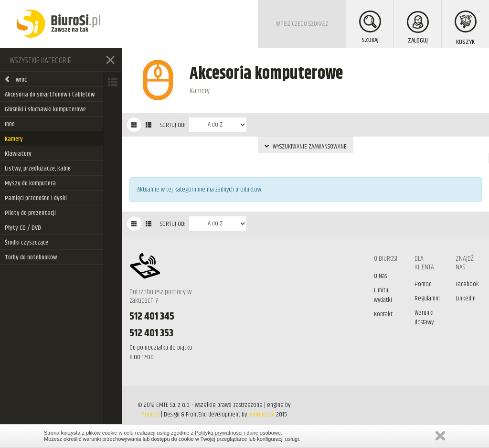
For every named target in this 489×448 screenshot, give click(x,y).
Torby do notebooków (31, 257)
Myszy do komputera (30, 183)
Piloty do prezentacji (30, 213)
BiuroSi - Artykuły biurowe (58, 24)
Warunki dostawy (424, 318)
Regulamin (427, 299)
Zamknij (440, 436)
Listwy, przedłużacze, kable (38, 169)
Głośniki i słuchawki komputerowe (45, 109)
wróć (16, 80)
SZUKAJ (370, 28)
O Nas (380, 276)
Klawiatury (18, 154)
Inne (10, 124)
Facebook (467, 284)
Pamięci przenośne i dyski (36, 198)
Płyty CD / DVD (23, 228)
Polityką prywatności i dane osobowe (238, 433)
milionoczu (261, 415)
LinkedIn (466, 299)
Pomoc (423, 284)
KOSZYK (466, 29)
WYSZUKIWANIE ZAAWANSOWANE (306, 147)
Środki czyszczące (27, 243)
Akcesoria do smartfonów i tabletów (50, 95)
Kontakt (383, 314)
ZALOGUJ (418, 28)
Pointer (150, 415)
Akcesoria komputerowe (266, 74)
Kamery (14, 139)
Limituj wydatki (383, 295)
